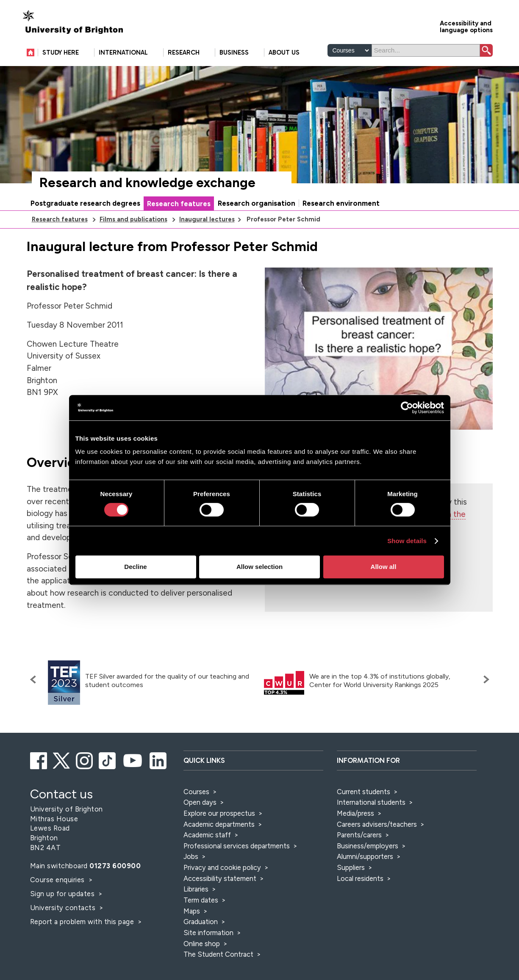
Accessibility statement (220, 878)
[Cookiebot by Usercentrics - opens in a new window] (407, 408)
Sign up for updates (63, 894)
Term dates (201, 900)
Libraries (196, 889)
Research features (179, 204)
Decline (135, 567)
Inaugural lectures (207, 219)
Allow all (384, 567)
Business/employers (368, 846)
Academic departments (220, 824)
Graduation (201, 922)
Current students (364, 792)
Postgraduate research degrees (85, 203)
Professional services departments (237, 846)
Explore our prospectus (219, 813)
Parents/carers (359, 835)
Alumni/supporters (365, 856)
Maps (192, 911)
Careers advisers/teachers (377, 824)
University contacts (63, 908)
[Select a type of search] (350, 50)
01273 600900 (115, 866)
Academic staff (207, 835)
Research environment (341, 203)
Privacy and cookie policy (222, 867)
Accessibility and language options (466, 26)
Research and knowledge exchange (147, 183)
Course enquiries (58, 880)
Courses (196, 792)
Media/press (355, 813)
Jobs (191, 856)
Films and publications (133, 219)
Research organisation (257, 203)
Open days (200, 802)
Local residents (360, 878)
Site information (208, 933)
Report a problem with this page (83, 922)
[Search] (426, 50)
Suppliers (351, 867)
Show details (407, 541)
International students (371, 802)
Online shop (202, 944)
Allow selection (259, 567)
